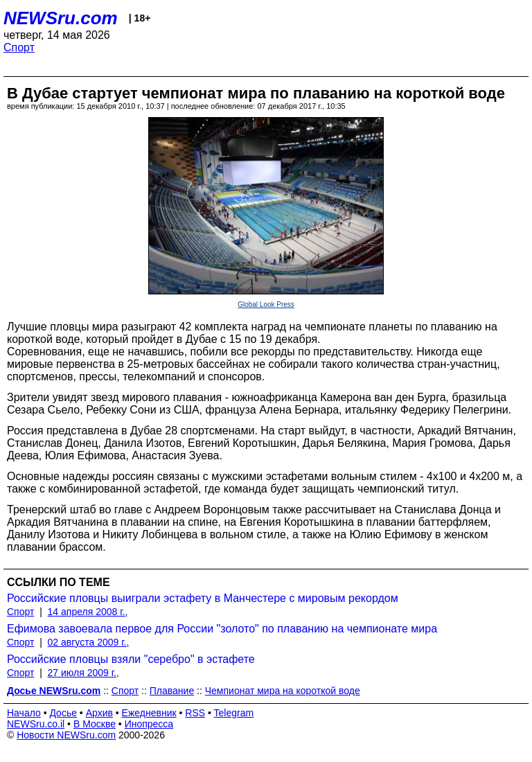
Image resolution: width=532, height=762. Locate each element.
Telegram (234, 713)
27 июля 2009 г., (83, 673)
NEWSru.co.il (36, 724)
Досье (63, 713)
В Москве (95, 724)
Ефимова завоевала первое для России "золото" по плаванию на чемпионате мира (222, 629)
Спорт (19, 47)
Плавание (172, 691)
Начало (24, 713)
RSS (195, 713)
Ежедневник (149, 713)
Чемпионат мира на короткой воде (283, 691)
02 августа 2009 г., (89, 642)
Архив (99, 713)
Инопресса (149, 724)
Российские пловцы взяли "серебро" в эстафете (131, 659)
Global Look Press (266, 304)
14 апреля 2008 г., (88, 612)
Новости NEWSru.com (66, 735)
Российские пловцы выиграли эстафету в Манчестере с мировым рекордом (203, 598)
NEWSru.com (61, 18)
